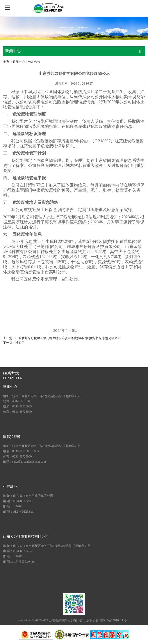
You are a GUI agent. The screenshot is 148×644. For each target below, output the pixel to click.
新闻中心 (19, 62)
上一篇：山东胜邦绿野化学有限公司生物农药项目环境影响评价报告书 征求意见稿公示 (62, 338)
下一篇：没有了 (14, 343)
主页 (6, 62)
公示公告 (34, 62)
